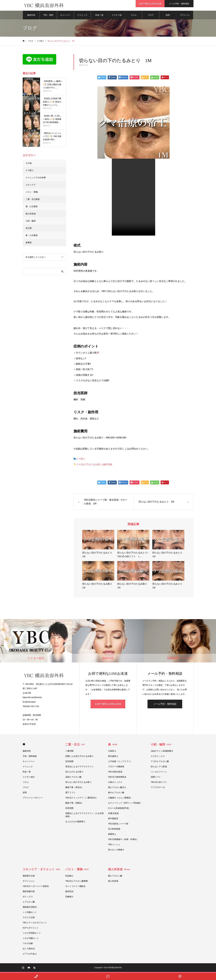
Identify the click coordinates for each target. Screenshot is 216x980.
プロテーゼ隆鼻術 (116, 767)
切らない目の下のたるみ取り (78, 783)
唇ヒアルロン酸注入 (117, 788)
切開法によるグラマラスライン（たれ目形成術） (85, 816)
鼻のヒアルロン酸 (116, 793)
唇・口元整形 (32, 207)
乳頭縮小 (69, 877)
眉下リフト (70, 793)
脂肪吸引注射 (29, 877)
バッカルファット (159, 773)
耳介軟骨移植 (114, 830)
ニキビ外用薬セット (32, 934)
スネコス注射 (29, 918)
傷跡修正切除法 (30, 908)
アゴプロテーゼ (158, 788)
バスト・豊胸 (32, 193)
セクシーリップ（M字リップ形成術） (125, 804)
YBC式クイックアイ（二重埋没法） (82, 799)
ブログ (151, 16)
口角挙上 (112, 752)
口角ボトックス (115, 783)
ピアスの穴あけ (30, 955)
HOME (24, 745)
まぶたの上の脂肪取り (75, 822)
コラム (134, 16)
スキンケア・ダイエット (41, 870)
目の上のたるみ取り (74, 773)
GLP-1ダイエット (31, 929)
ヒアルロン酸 (29, 903)
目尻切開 (69, 809)
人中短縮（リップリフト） (120, 762)
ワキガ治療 (28, 944)
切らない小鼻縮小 (116, 851)
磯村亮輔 (107, 465)
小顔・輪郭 (31, 222)
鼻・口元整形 (32, 236)
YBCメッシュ (114, 845)
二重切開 (69, 752)
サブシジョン (29, 882)
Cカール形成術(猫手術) (119, 809)
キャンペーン (65, 17)
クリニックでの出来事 (36, 178)
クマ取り (81, 460)
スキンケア (31, 186)
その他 (29, 164)
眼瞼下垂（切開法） (74, 804)
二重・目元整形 (33, 200)
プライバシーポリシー (185, 17)
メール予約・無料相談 (179, 4)
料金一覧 (99, 16)
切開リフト (156, 778)
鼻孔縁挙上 (113, 757)
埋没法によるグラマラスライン (79, 767)
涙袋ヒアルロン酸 (73, 778)
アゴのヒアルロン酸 (160, 762)
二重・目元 (75, 745)
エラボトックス (158, 757)
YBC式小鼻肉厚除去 (117, 778)
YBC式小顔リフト (159, 783)
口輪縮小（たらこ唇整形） (120, 799)
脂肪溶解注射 (29, 892)
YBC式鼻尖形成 (115, 773)
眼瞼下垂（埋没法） (74, 788)
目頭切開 (69, 762)
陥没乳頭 (69, 892)
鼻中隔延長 (113, 819)
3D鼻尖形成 (113, 814)
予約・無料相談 (48, 17)
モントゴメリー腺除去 (75, 887)
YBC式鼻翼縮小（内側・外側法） (124, 840)
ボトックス (28, 897)
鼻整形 (29, 243)
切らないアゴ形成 (159, 767)
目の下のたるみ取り (92, 465)
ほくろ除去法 (29, 949)
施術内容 (31, 16)
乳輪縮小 (69, 897)
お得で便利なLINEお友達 (150, 4)
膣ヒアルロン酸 (115, 877)
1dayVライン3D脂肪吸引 (162, 752)
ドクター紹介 (117, 17)
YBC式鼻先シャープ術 (118, 825)
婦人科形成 (31, 215)
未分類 (29, 229)
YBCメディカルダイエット (35, 923)
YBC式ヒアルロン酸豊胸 (77, 882)
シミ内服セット (30, 913)
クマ (78, 465)
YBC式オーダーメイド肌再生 (36, 887)
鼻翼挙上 (112, 835)
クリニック (82, 16)
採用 (168, 16)
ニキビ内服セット (31, 939)
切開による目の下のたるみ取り (80, 757)
